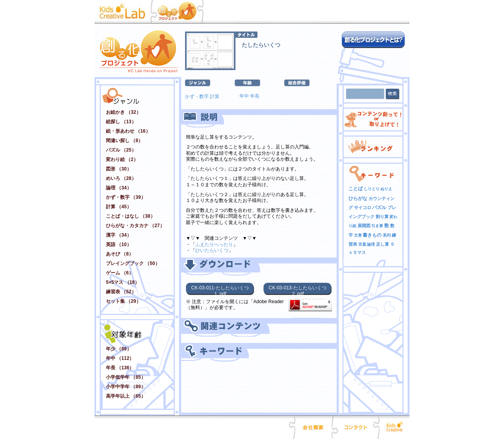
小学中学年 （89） (126, 387)
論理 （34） (119, 188)
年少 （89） (119, 349)
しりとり (372, 189)
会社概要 (313, 427)
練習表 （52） (121, 292)
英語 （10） (119, 245)
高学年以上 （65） (126, 396)
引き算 (377, 226)
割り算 (382, 217)
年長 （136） (120, 368)
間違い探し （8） (124, 141)
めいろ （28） (121, 178)
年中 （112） (120, 358)
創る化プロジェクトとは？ (373, 40)
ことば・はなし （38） (131, 216)
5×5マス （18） (123, 282)
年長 (255, 96)
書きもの (372, 235)
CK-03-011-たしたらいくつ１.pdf (220, 290)
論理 (371, 244)
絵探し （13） (121, 122)
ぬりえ (386, 189)
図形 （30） (119, 169)
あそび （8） (120, 254)
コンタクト (356, 427)
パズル (379, 207)
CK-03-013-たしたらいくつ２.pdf (297, 290)
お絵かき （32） (123, 112)
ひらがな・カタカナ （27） (135, 226)
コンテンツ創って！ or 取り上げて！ (373, 119)
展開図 (364, 226)
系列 (387, 235)
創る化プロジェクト (181, 12)
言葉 (362, 244)
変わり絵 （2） (122, 159)
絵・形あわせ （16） (128, 131)
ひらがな (358, 198)
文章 (358, 235)
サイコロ (363, 207)
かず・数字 (197, 96)
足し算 (383, 244)
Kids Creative (394, 427)
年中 (244, 96)
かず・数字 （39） (126, 197)
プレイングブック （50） (133, 263)
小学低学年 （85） (126, 377)
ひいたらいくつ (212, 250)
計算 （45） (119, 207)
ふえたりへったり (214, 245)
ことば (356, 189)
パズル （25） (121, 150)
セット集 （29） (123, 301)
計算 (215, 96)
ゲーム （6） (120, 273)
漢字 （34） (119, 235)
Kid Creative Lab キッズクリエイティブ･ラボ (124, 12)
